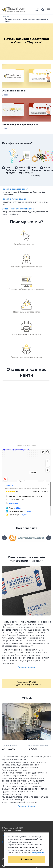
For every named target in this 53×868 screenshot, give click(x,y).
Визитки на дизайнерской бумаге (20, 125)
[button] (43, 10)
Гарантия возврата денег (15, 189)
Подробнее (38, 853)
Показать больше (27, 667)
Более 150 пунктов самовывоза (18, 209)
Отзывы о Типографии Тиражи (26, 445)
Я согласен (27, 859)
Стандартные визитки (14, 91)
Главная (6, 17)
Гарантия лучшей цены (14, 199)
